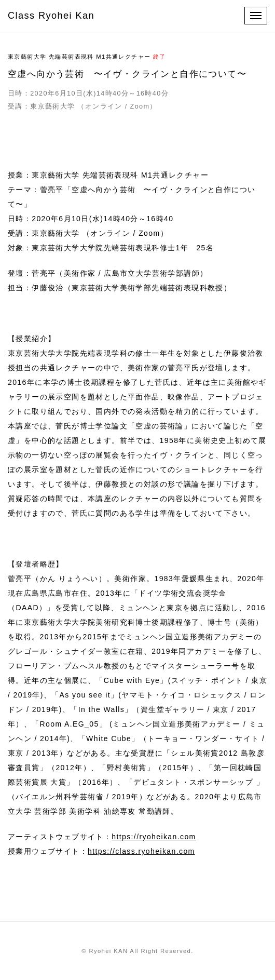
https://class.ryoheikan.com (141, 851)
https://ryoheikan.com (154, 837)
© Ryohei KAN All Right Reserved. (137, 951)
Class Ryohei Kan (51, 16)
